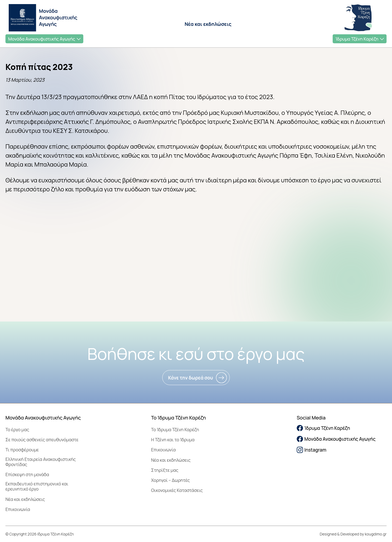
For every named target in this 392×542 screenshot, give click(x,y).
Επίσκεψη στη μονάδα (27, 474)
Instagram (312, 450)
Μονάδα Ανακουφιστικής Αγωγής (42, 39)
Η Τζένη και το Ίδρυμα (173, 440)
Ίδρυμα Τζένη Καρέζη (357, 39)
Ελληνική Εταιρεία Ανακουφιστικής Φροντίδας (41, 462)
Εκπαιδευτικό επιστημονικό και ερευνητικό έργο (37, 486)
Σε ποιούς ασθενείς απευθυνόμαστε (42, 440)
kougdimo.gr (376, 534)
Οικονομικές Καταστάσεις (177, 490)
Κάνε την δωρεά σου (190, 378)
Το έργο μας (17, 430)
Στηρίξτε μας (165, 470)
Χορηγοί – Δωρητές (170, 480)
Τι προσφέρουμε (22, 450)
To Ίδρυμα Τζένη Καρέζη (175, 430)
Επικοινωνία (18, 509)
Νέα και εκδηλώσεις (208, 24)
